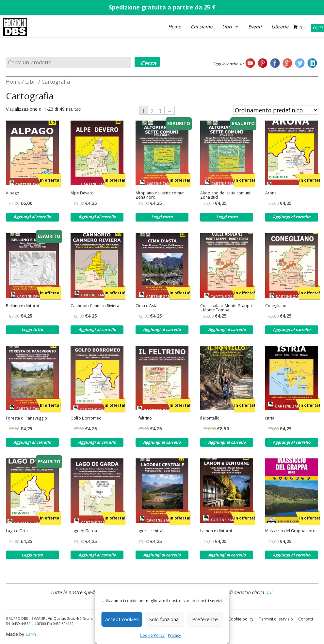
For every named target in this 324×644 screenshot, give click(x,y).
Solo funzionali (165, 619)
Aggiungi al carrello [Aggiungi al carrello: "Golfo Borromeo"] (97, 442)
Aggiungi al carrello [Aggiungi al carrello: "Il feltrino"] (162, 442)
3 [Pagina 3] (160, 111)
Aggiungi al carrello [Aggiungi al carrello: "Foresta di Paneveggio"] (32, 442)
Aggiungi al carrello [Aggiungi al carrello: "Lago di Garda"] (97, 555)
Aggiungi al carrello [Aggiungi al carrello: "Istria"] (292, 442)
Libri (227, 27)
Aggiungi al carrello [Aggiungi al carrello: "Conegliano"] (292, 330)
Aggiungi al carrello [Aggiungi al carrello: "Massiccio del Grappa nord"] (292, 555)
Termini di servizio (276, 619)
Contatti (306, 619)
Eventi (255, 27)
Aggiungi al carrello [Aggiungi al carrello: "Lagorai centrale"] (162, 555)
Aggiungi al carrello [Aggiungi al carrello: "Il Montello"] (227, 442)
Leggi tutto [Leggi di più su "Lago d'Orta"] (32, 555)
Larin (31, 634)
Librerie (280, 27)
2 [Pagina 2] (152, 111)
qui (269, 592)
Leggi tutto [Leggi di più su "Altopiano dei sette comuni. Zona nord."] (162, 217)
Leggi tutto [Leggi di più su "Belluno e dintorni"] (32, 330)
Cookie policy (241, 619)
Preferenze (205, 619)
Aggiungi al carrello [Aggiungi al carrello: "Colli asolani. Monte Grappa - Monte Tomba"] (227, 330)
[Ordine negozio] (276, 110)
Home (175, 27)
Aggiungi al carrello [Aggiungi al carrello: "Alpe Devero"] (97, 217)
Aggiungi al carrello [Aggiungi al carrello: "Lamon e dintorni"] (227, 555)
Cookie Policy (152, 635)
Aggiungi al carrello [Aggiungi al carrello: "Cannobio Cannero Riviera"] (97, 330)
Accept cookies (122, 619)
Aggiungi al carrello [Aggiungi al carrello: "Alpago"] (32, 217)
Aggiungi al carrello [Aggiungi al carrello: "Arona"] (292, 217)
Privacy (174, 635)
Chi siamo (202, 27)
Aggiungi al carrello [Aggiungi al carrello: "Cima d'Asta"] (162, 330)
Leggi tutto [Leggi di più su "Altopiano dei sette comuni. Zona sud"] (227, 217)
